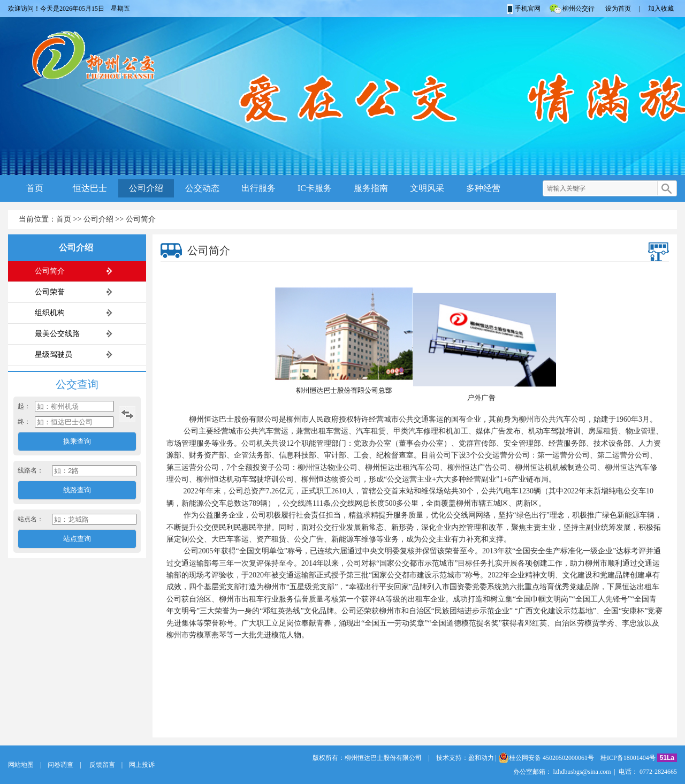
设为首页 (618, 9)
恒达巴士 (90, 188)
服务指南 (371, 188)
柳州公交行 (572, 9)
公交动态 (202, 188)
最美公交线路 (57, 334)
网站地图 (21, 765)
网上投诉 (142, 765)
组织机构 (50, 313)
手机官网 (523, 9)
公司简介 (141, 219)
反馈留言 (101, 765)
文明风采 (427, 188)
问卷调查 (60, 765)
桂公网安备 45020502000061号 (546, 758)
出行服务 (258, 188)
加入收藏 (661, 9)
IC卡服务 (315, 188)
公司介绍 (146, 188)
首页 (35, 188)
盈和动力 (481, 758)
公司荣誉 (50, 292)
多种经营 (483, 188)
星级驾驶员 (54, 355)
